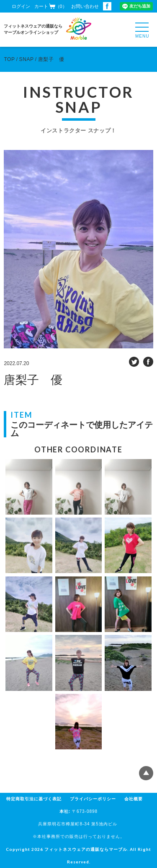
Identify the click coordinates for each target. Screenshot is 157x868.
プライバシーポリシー (93, 799)
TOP (9, 59)
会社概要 (134, 799)
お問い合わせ (85, 6)
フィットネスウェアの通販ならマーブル (86, 849)
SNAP (27, 59)
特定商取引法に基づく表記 (34, 799)
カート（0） (51, 6)
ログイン (21, 6)
